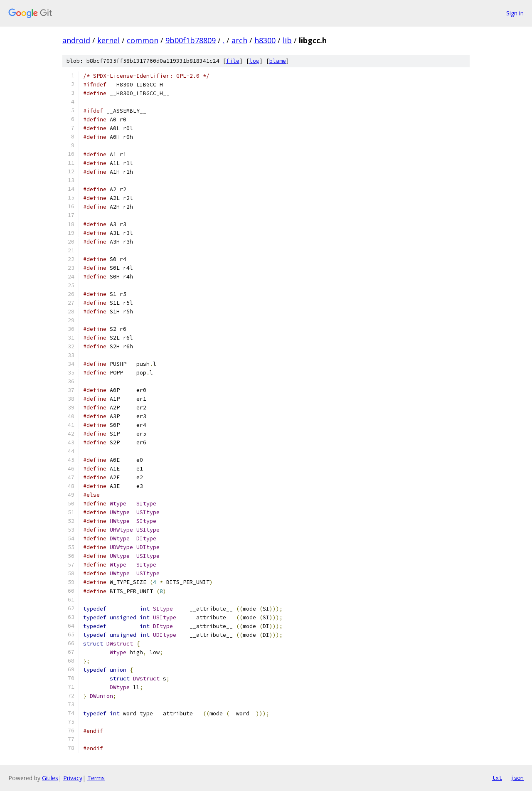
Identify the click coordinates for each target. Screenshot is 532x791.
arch (239, 40)
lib (287, 40)
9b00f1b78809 (191, 40)
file (233, 61)
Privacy (73, 778)
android (76, 40)
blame (278, 61)
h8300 (265, 40)
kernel (108, 40)
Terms (96, 778)
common (143, 40)
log (254, 61)
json (517, 778)
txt (497, 778)
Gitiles (50, 778)
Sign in (515, 13)
